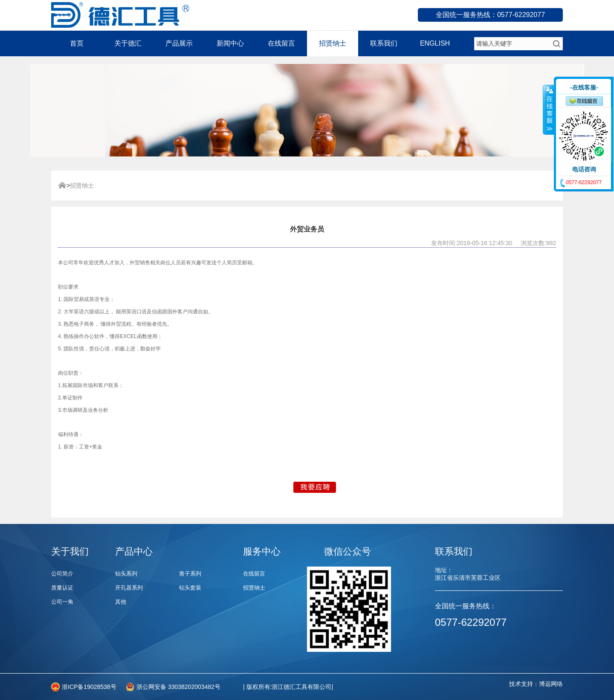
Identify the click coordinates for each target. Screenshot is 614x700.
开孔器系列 (129, 588)
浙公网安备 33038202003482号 (178, 687)
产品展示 (179, 43)
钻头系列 (126, 574)
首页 (77, 43)
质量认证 (62, 588)
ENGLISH (435, 43)
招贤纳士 (333, 43)
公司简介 (62, 574)
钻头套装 (190, 588)
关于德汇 (128, 43)
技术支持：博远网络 (536, 684)
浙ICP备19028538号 (89, 687)
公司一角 (62, 602)
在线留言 (281, 43)
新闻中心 (230, 43)
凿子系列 (190, 574)
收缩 (549, 110)
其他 (121, 602)
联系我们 (384, 43)
